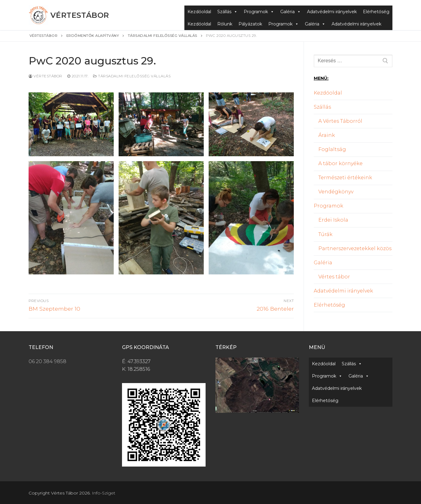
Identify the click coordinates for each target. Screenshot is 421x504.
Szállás (227, 12)
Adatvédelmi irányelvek (332, 12)
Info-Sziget (104, 493)
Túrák (325, 234)
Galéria (291, 12)
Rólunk (225, 24)
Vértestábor (80, 15)
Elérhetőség (376, 12)
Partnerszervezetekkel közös (355, 248)
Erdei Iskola (333, 220)
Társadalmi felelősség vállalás (132, 76)
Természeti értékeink (345, 178)
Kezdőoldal (199, 12)
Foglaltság (332, 149)
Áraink (327, 135)
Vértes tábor (334, 277)
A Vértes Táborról (340, 121)
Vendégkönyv (336, 192)
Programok (259, 12)
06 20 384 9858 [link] (47, 361)
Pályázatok (250, 24)
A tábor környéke (340, 163)
